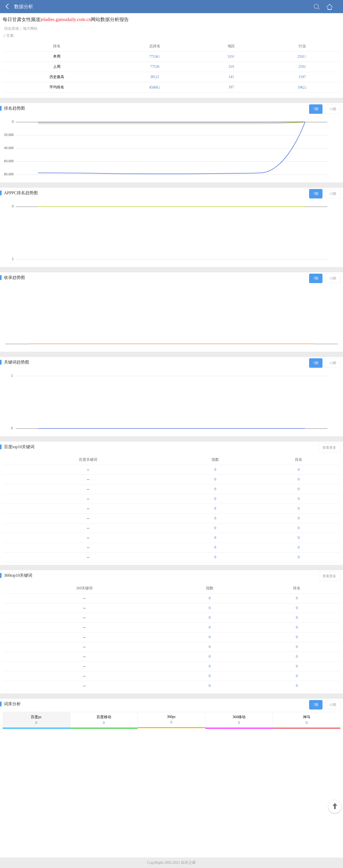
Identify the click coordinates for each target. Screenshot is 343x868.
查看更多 (329, 448)
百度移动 (104, 720)
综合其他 (12, 29)
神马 (307, 720)
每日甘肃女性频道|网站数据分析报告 (66, 19)
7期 (316, 109)
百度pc (36, 720)
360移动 (239, 720)
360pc (171, 720)
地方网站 (30, 29)
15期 (333, 109)
